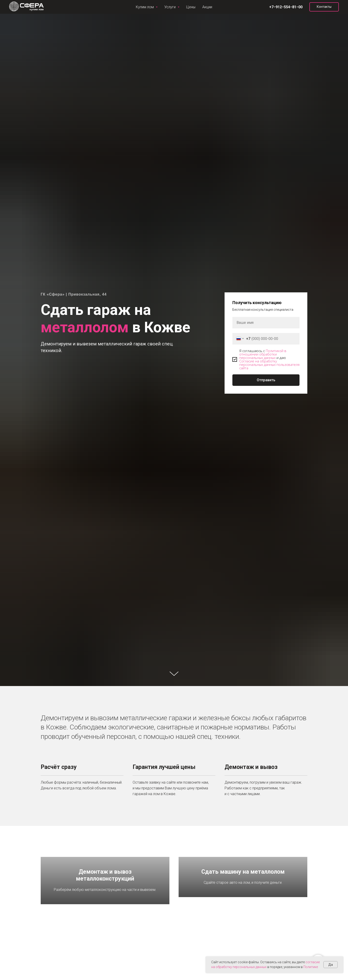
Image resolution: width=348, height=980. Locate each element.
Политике (311, 967)
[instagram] (299, 7)
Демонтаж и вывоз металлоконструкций (105, 897)
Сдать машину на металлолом (243, 897)
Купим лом (19, 7)
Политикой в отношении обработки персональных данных (263, 354)
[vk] (290, 7)
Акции (84, 7)
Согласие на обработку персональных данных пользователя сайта (269, 364)
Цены (66, 7)
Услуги (45, 7)
